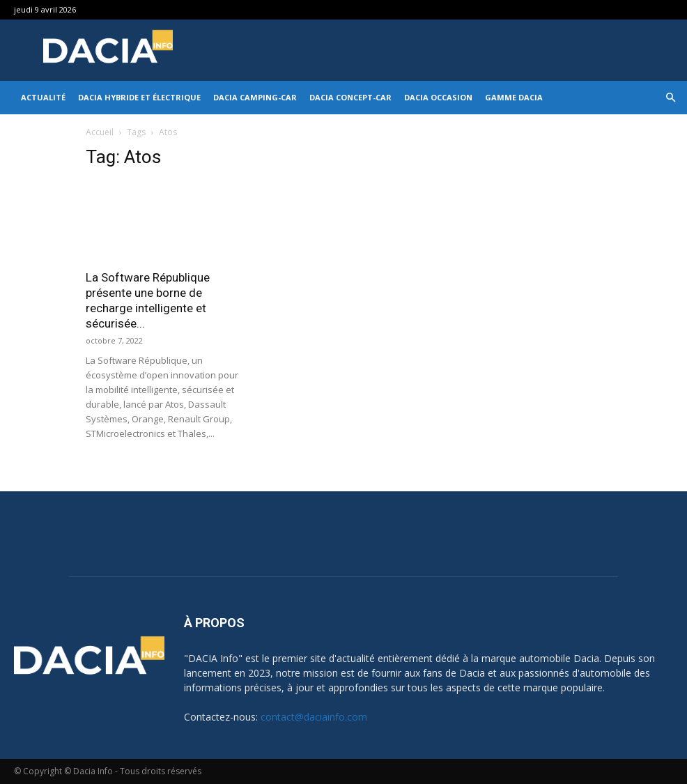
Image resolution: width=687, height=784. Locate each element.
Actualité (43, 97)
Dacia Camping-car (255, 97)
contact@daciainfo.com (314, 717)
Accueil (100, 132)
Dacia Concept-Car (350, 97)
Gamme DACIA (514, 97)
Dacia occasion (438, 97)
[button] (670, 98)
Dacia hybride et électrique (139, 97)
